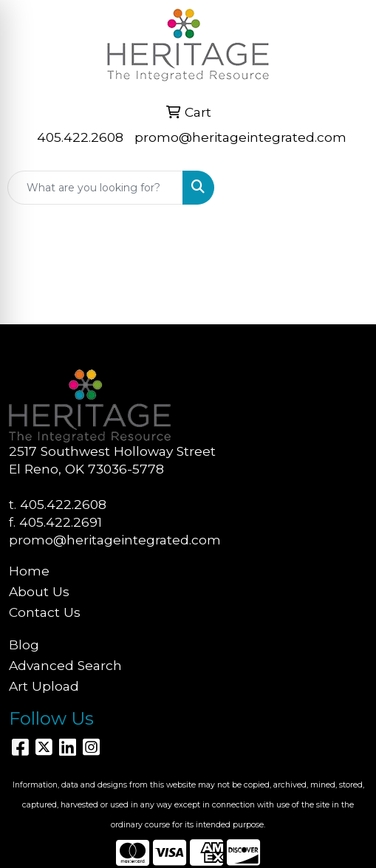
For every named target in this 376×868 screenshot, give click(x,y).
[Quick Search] (95, 188)
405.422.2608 (80, 137)
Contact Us (45, 612)
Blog (24, 645)
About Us (39, 591)
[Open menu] (346, 188)
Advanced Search (65, 665)
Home (29, 571)
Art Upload (44, 686)
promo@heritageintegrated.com (240, 137)
